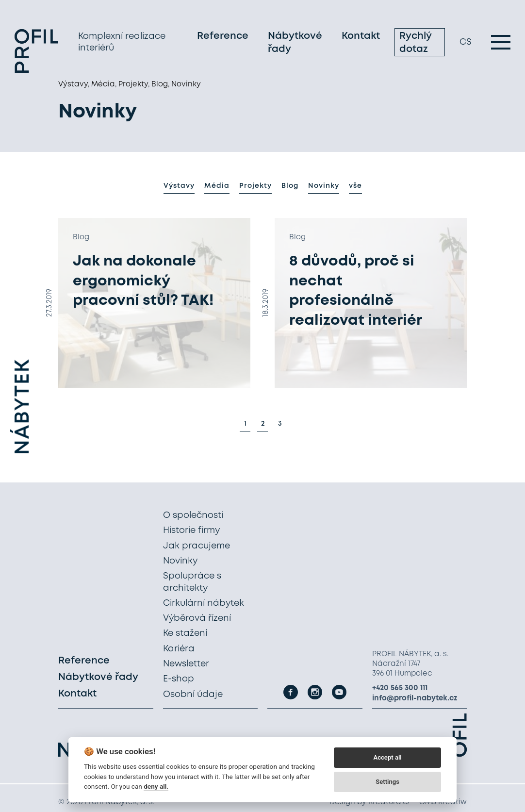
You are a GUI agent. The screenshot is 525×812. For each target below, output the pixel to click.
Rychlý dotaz (415, 43)
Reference (223, 36)
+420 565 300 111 (400, 688)
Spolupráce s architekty (192, 582)
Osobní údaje (193, 695)
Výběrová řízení (197, 618)
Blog (290, 186)
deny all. (156, 786)
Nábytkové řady (295, 43)
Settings (387, 782)
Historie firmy (191, 530)
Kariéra (179, 649)
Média (217, 186)
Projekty (255, 186)
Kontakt (361, 36)
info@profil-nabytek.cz (415, 698)
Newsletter (186, 664)
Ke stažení (185, 633)
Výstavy (179, 186)
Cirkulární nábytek (204, 603)
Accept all (387, 757)
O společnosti (193, 515)
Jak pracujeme (197, 546)
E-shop (179, 679)
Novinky (324, 186)
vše (355, 186)
